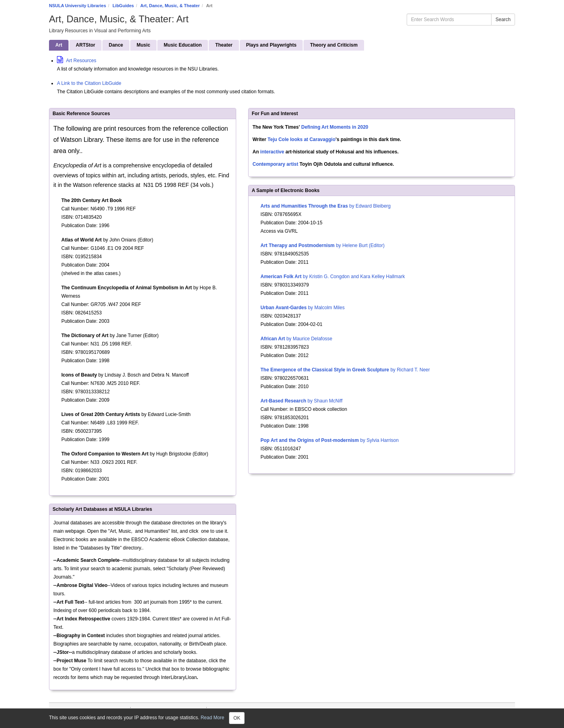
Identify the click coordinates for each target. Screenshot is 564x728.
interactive (272, 152)
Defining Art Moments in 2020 (335, 127)
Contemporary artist (275, 164)
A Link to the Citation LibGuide (89, 83)
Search (503, 20)
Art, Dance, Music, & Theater (170, 6)
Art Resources (77, 61)
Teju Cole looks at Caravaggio (302, 139)
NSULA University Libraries (77, 6)
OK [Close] (237, 718)
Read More (212, 718)
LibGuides (123, 6)
